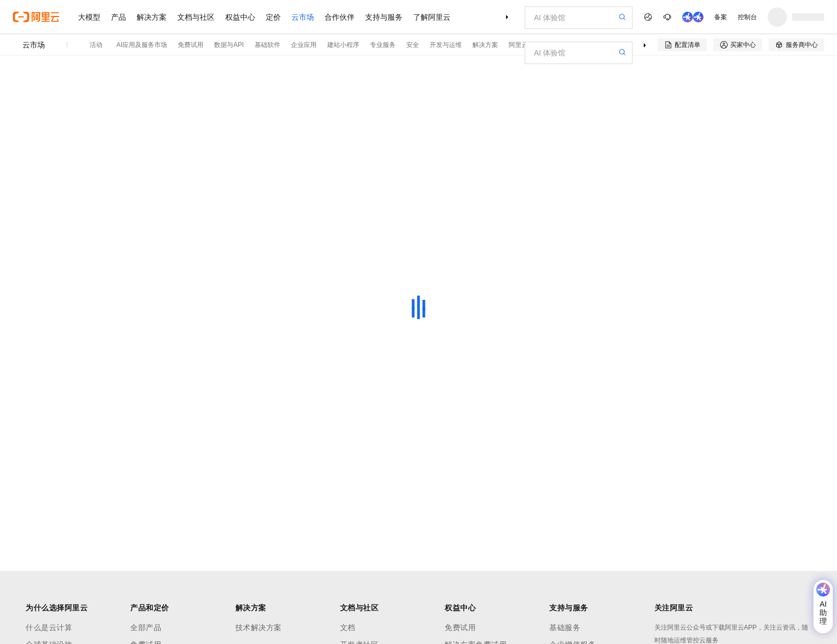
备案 (721, 17)
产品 (119, 17)
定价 (273, 17)
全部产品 (146, 627)
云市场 (303, 17)
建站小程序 (343, 45)
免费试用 (191, 45)
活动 (96, 45)
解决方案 (152, 17)
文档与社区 (196, 17)
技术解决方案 (259, 627)
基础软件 (267, 45)
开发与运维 (446, 45)
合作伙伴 (339, 17)
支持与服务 (384, 17)
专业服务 (383, 45)
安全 (413, 45)
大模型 (89, 17)
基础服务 (565, 627)
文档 (348, 627)
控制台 (747, 17)
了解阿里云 (432, 17)
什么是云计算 (49, 627)
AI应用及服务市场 (142, 45)
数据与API (229, 45)
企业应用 (304, 45)
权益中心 (240, 17)
